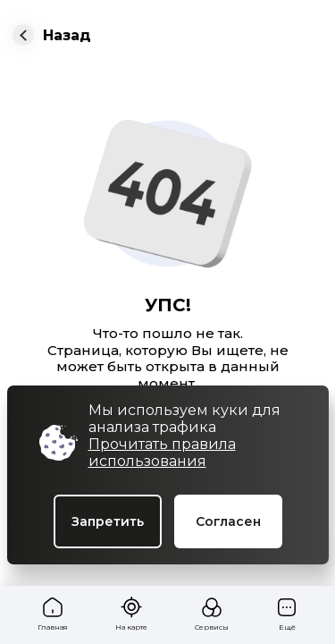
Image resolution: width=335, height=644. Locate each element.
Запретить (108, 521)
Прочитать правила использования (162, 453)
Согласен (228, 521)
